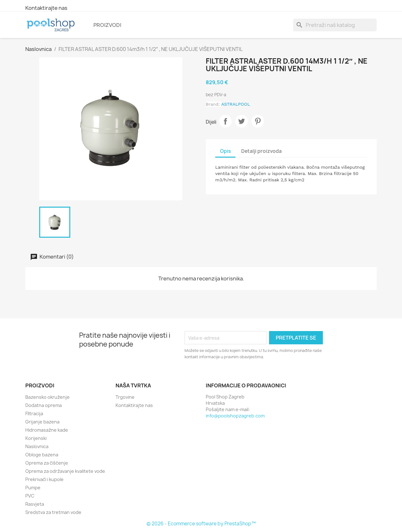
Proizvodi (107, 25)
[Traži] (335, 25)
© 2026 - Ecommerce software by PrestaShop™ (201, 524)
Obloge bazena (42, 455)
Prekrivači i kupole (44, 479)
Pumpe (33, 488)
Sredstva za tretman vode (53, 512)
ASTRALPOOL (236, 104)
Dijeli (225, 121)
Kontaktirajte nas (46, 8)
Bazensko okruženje (47, 397)
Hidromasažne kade (47, 430)
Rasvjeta (35, 504)
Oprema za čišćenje (47, 463)
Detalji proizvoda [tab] (261, 151)
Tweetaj (242, 121)
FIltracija (34, 413)
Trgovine (125, 397)
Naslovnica (37, 446)
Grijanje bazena (42, 422)
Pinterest (258, 121)
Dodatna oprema (44, 405)
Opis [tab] (225, 151)
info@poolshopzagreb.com (235, 416)
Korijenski (36, 438)
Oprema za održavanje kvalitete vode (65, 471)
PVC (30, 496)
